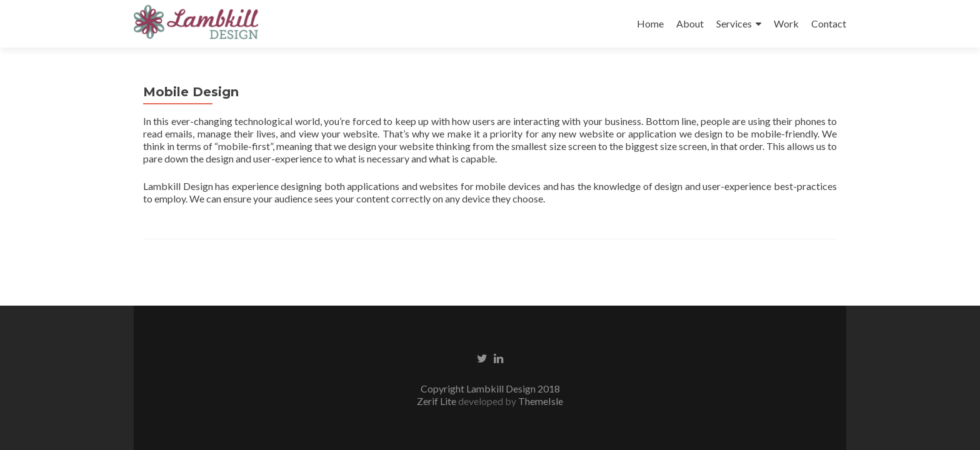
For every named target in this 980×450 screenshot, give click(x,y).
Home (650, 23)
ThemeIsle (541, 401)
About (690, 23)
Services (734, 23)
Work (786, 23)
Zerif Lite (437, 401)
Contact (829, 23)
